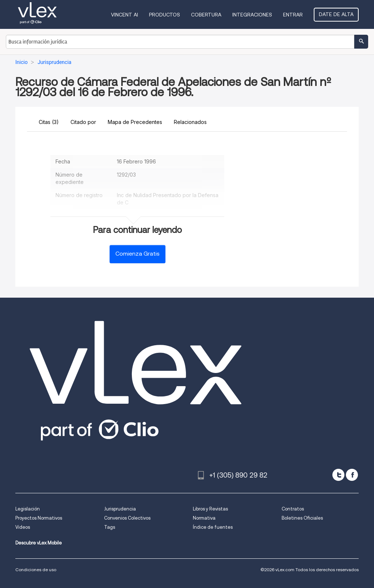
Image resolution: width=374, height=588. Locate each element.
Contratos (293, 509)
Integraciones (252, 15)
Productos (165, 15)
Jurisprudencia (120, 509)
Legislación (28, 509)
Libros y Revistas (210, 509)
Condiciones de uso (36, 570)
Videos (23, 527)
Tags (110, 527)
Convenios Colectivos (127, 518)
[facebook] (352, 475)
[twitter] (338, 475)
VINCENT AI (125, 15)
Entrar (293, 15)
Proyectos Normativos (39, 518)
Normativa (204, 518)
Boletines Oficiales (302, 518)
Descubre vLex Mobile (39, 543)
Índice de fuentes (213, 527)
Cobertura (206, 15)
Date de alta (336, 14)
